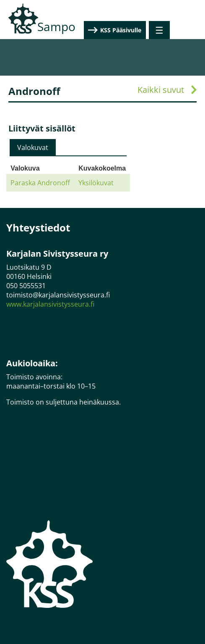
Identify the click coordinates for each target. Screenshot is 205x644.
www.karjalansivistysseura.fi (50, 304)
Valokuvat (33, 147)
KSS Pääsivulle (156, 30)
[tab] (33, 147)
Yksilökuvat (96, 183)
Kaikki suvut (161, 90)
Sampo (56, 26)
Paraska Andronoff (40, 183)
